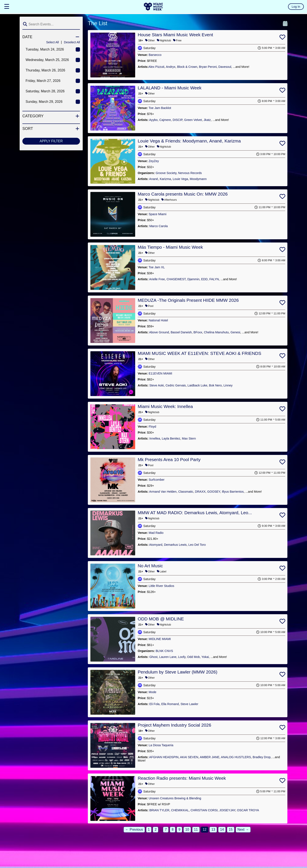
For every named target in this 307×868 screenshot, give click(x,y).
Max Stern (189, 438)
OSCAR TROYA (248, 810)
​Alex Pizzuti (156, 67)
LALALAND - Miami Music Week (170, 88)
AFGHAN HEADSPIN (164, 757)
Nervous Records (190, 173)
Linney (228, 385)
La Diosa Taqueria (161, 745)
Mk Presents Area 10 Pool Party (169, 459)
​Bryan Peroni (208, 67)
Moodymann (198, 179)
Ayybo (153, 120)
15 (231, 830)
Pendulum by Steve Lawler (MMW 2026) (177, 672)
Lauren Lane (168, 657)
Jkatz (207, 120)
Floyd (152, 427)
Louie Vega (180, 179)
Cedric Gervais (176, 385)
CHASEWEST (176, 279)
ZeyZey (154, 161)
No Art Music (150, 566)
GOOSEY (214, 492)
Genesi (235, 332)
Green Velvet (193, 120)
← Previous (134, 830)
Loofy (182, 657)
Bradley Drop (262, 757)
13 (213, 830)
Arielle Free (157, 279)
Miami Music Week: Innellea (165, 406)
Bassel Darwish (181, 332)
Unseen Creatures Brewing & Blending (175, 798)
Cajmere (165, 120)
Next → (243, 830)
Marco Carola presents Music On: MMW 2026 (183, 194)
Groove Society (166, 173)
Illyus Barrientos (233, 492)
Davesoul (225, 67)
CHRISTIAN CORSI (204, 810)
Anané (154, 179)
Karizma (165, 179)
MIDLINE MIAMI (160, 639)
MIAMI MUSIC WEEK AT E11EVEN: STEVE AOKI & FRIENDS (199, 353)
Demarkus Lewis (175, 545)
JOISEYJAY (227, 810)
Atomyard (156, 545)
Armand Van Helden (163, 492)
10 (187, 830)
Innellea (155, 438)
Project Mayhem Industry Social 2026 (174, 725)
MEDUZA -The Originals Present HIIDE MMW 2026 (188, 300)
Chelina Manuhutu (216, 332)
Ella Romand (170, 704)
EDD (204, 279)
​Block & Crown (187, 67)
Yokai (205, 657)
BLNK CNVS (164, 651)
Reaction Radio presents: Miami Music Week (182, 778)
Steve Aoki (156, 385)
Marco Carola (158, 226)
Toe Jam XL (157, 267)
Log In (296, 7)
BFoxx (198, 332)
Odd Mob (193, 657)
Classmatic (186, 492)
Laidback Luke (198, 385)
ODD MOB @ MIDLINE (161, 619)
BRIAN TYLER (159, 810)
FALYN (214, 279)
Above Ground (159, 332)
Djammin (193, 279)
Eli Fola (154, 704)
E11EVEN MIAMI (160, 373)
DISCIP (178, 120)
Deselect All (72, 42)
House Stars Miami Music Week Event (175, 35)
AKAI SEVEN (189, 757)
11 (196, 830)
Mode (152, 692)
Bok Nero (215, 385)
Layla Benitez (171, 438)
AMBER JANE (210, 757)
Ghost (153, 657)
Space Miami (157, 214)
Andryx (171, 67)
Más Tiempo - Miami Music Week (170, 247)
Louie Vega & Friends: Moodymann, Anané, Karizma (189, 141)
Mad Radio (156, 533)
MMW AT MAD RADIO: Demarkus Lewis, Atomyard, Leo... (195, 513)
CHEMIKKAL (180, 810)
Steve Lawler (189, 704)
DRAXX (200, 492)
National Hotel (158, 320)
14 (222, 830)
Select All (52, 42)
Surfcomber (156, 480)
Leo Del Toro (197, 545)
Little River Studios (161, 586)
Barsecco (155, 55)
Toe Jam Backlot (160, 108)
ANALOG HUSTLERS (236, 757)
